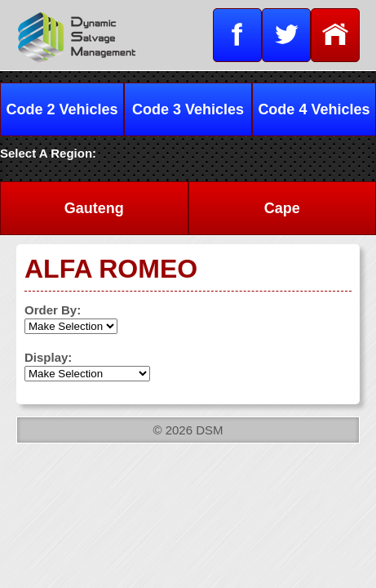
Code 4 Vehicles (314, 109)
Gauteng (94, 208)
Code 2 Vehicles (62, 109)
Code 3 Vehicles (188, 109)
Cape (282, 208)
